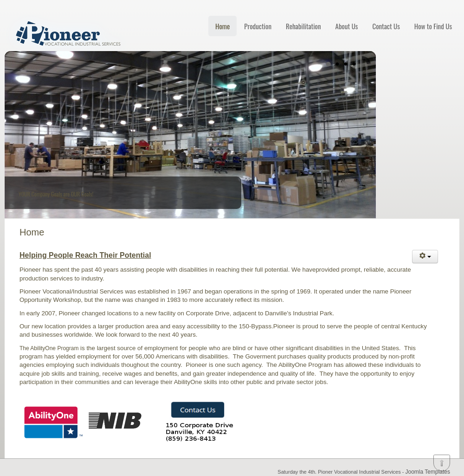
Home (222, 26)
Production (258, 26)
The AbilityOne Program (49, 348)
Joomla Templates (428, 472)
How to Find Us (433, 26)
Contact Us (386, 26)
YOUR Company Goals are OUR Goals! (56, 194)
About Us (347, 26)
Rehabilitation (303, 26)
